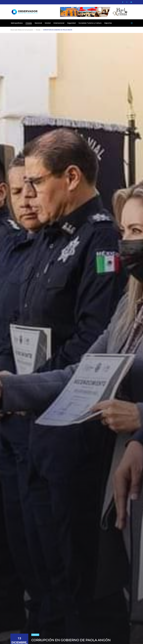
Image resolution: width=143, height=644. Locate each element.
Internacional (59, 23)
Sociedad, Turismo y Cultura (90, 23)
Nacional (38, 23)
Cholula (29, 23)
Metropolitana (17, 23)
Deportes (108, 23)
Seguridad (71, 23)
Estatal (48, 23)
